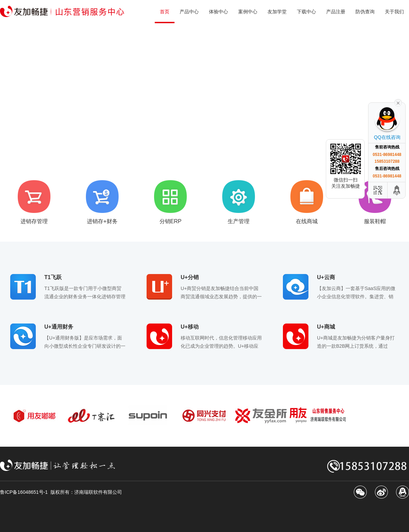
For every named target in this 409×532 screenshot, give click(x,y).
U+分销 (190, 277)
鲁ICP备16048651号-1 (24, 492)
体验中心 (218, 12)
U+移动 (190, 327)
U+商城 (326, 327)
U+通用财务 (59, 327)
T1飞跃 (53, 277)
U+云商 (326, 277)
